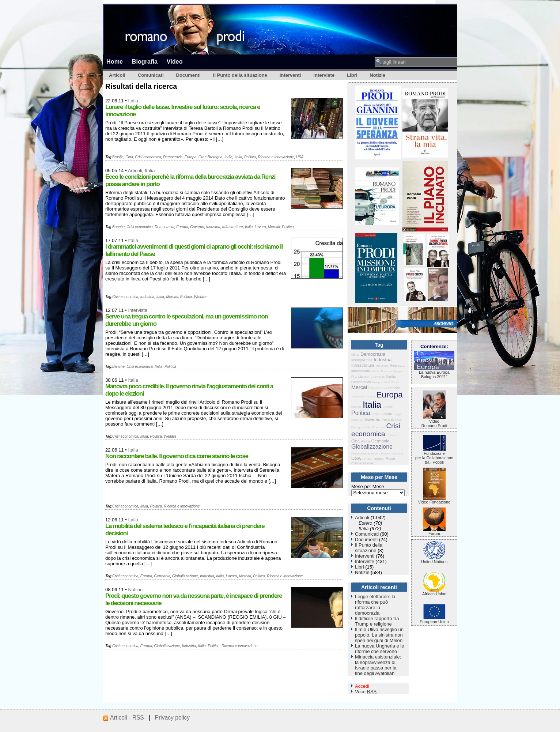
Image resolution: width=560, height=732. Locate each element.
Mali (387, 382)
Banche (118, 227)
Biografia (145, 61)
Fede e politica (381, 454)
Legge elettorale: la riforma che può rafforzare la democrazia (375, 605)
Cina (129, 157)
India (228, 157)
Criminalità (378, 377)
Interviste (324, 75)
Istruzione (382, 366)
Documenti (188, 75)
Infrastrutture (233, 227)
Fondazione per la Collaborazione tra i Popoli (434, 456)
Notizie (377, 75)
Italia (133, 101)
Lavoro (260, 227)
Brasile (118, 157)
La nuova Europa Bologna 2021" (434, 373)
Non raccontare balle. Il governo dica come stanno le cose (177, 456)
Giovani (388, 407)
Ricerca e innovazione (276, 157)
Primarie (386, 371)
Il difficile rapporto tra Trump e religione (377, 621)
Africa (366, 441)
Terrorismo (358, 397)
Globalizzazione (185, 576)
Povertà (388, 420)
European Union (434, 620)
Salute (376, 371)
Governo (197, 227)
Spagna (398, 371)
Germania (162, 576)
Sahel (395, 382)
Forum (434, 532)
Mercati (274, 227)
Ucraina (367, 459)
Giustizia (397, 454)
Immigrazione (362, 360)
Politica (250, 157)
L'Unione (392, 435)
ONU (355, 354)
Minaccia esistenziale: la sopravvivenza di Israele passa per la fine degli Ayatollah (378, 665)
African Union (434, 592)
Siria (373, 388)
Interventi (290, 75)
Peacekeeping (361, 454)
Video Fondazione (434, 500)
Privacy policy (172, 718)
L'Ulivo (376, 414)
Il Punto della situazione (240, 75)
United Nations (434, 560)
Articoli (117, 75)
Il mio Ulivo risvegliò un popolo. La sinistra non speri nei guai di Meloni (379, 635)
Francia (357, 376)
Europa (190, 157)
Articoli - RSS (127, 718)
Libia (368, 427)
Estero (366, 523)
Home (115, 61)
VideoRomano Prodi (434, 422)
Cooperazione (362, 463)
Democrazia (173, 157)
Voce (366, 692)
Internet (382, 388)
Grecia (371, 397)
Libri (352, 75)
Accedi (362, 686)
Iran (367, 377)
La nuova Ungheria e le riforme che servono (379, 649)
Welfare (200, 297)
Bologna (377, 382)
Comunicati (151, 75)
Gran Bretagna (211, 157)
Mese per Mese (368, 486)
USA (300, 157)
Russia (379, 459)
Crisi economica (148, 157)
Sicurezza (379, 427)
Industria (213, 227)
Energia (356, 407)
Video (175, 61)
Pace (390, 459)
